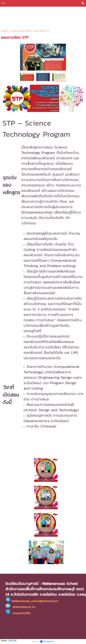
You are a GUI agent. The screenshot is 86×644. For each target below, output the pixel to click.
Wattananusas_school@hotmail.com (35, 601)
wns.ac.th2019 (18, 613)
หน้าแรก (4, 31)
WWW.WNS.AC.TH (24, 607)
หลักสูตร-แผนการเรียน (21, 31)
